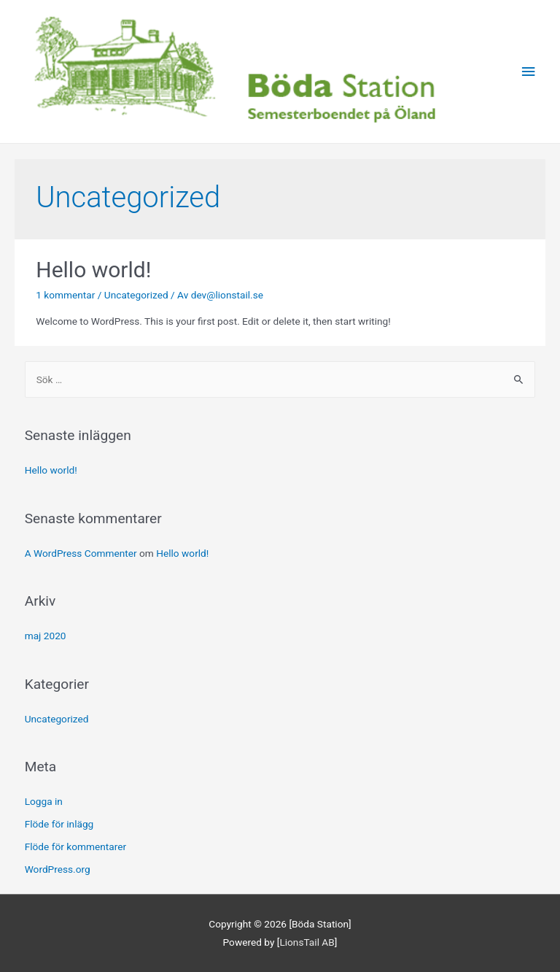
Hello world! (93, 270)
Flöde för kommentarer (75, 846)
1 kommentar (65, 295)
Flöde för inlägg (59, 824)
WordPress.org (58, 869)
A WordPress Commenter (81, 553)
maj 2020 (46, 636)
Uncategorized (136, 295)
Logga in (44, 801)
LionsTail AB (307, 942)
